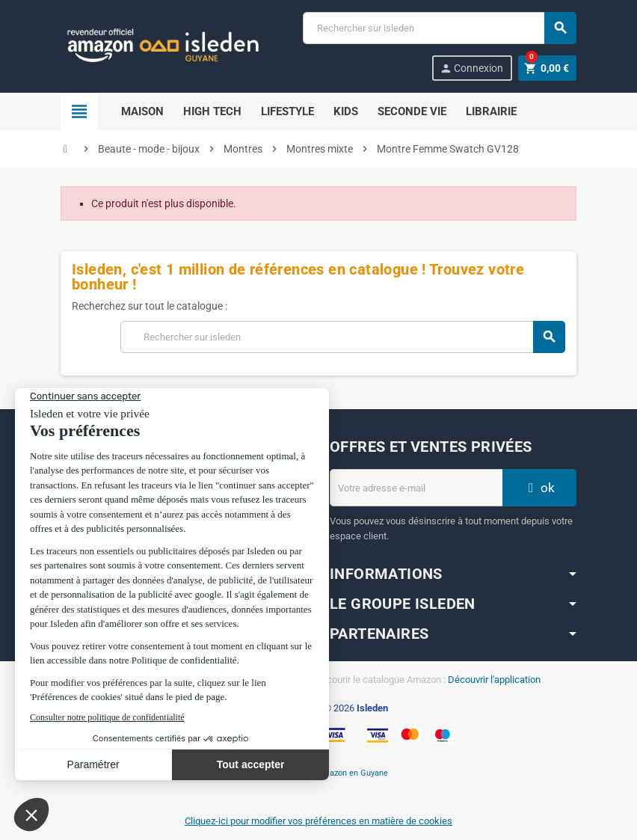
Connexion (471, 68)
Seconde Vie (412, 111)
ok (540, 488)
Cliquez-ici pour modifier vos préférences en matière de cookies (318, 821)
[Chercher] (439, 28)
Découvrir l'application (494, 680)
